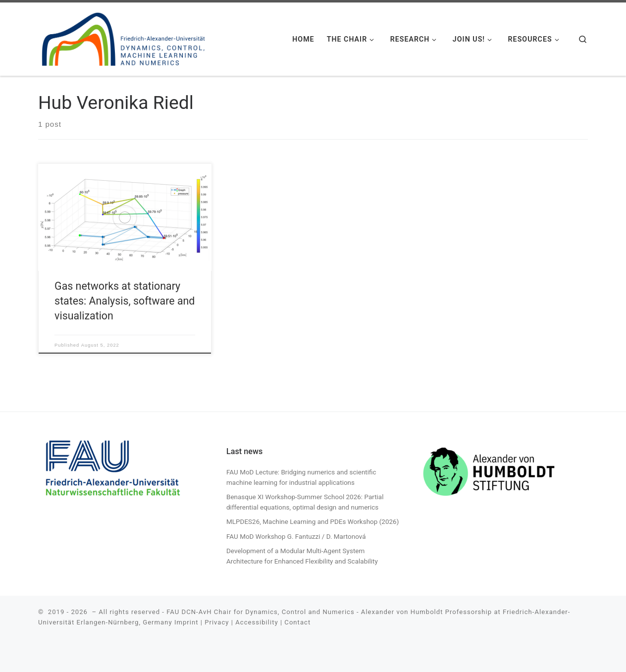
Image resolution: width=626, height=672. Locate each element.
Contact (297, 622)
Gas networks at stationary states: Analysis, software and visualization (125, 301)
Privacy (217, 622)
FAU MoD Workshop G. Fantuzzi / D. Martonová (296, 536)
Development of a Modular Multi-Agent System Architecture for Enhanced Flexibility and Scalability (302, 556)
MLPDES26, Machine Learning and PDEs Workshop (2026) (313, 521)
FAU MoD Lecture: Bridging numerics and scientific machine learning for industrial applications (301, 477)
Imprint (186, 622)
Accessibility (257, 622)
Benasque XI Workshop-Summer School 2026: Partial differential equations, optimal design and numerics (305, 502)
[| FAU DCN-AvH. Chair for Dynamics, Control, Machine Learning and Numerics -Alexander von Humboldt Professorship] (124, 37)
